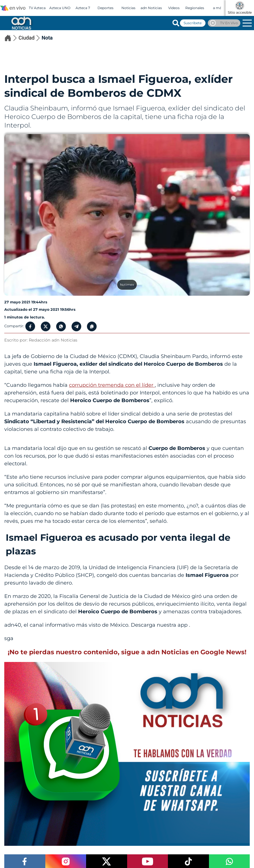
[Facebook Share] (30, 326)
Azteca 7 (83, 8)
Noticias (128, 8)
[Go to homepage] (21, 23)
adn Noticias (151, 8)
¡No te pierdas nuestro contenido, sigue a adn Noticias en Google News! (127, 652)
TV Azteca (37, 8)
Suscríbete (193, 23)
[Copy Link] (92, 326)
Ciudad (30, 38)
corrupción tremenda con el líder (112, 385)
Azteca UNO (60, 8)
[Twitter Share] (46, 326)
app (183, 625)
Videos (174, 8)
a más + (220, 8)
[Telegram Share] (76, 326)
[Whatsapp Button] (61, 326)
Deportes (105, 8)
